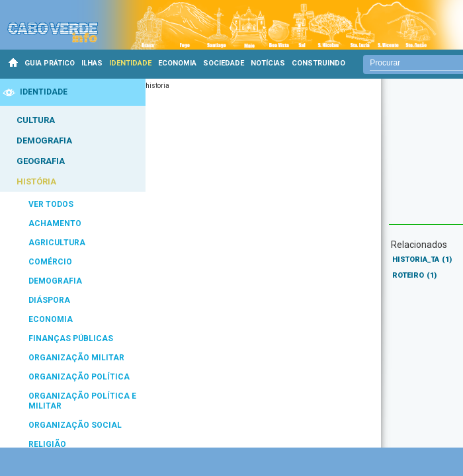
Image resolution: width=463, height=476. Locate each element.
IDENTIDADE (130, 63)
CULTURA (36, 120)
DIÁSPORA (49, 300)
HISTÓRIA (36, 181)
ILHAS (92, 63)
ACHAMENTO (55, 223)
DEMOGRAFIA (44, 140)
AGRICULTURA (57, 243)
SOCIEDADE (224, 63)
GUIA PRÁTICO (50, 63)
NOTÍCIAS (268, 63)
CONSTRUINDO (318, 63)
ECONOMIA (177, 63)
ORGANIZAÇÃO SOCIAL (75, 425)
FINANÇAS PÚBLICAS (71, 338)
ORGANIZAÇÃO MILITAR (76, 358)
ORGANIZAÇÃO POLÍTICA (79, 377)
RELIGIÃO (47, 444)
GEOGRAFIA (41, 161)
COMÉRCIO (50, 262)
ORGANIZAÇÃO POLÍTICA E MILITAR (82, 401)
